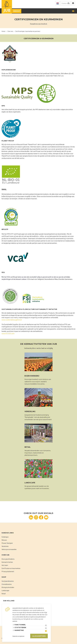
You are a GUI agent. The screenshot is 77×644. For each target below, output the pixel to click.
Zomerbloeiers (7, 584)
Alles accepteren (39, 636)
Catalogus (5, 537)
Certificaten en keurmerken (11, 568)
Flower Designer (7, 543)
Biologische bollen (8, 587)
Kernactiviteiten (7, 562)
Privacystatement (8, 571)
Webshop (17, 11)
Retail (4, 593)
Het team (5, 565)
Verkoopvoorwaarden (9, 549)
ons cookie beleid (18, 617)
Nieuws (4, 540)
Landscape (5, 590)
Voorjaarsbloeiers (8, 581)
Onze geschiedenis (8, 559)
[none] (69, 3)
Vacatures (5, 546)
